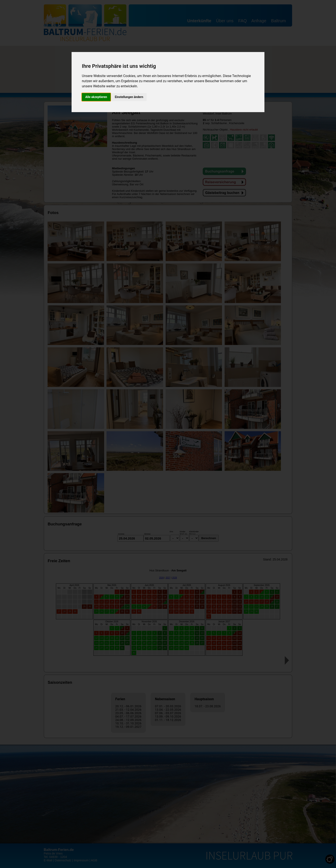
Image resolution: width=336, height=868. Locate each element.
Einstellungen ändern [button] (129, 97)
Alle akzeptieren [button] (96, 97)
